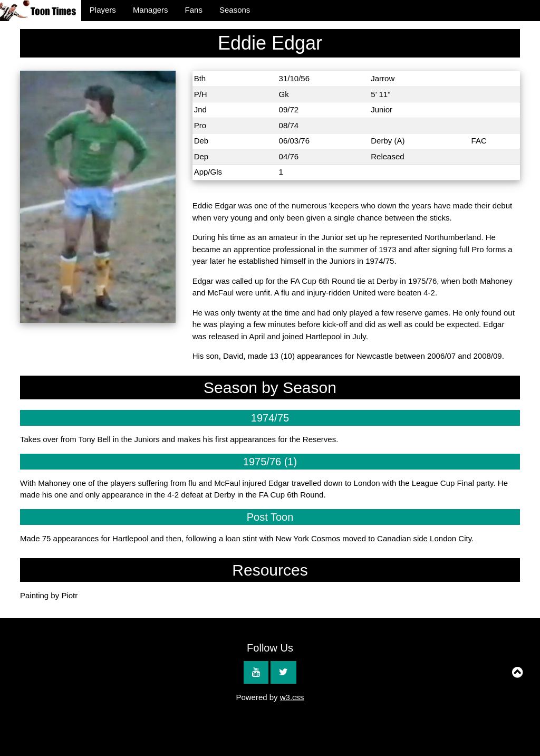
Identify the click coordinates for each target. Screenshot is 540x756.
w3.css (292, 697)
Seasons (235, 10)
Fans (194, 10)
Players (103, 10)
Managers (151, 10)
